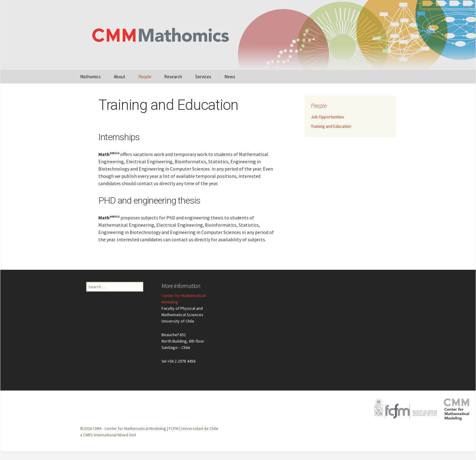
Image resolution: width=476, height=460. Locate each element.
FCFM (174, 428)
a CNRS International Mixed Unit (108, 435)
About (120, 77)
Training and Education (331, 126)
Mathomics (90, 77)
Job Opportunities (328, 117)
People (145, 77)
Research (173, 77)
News (230, 77)
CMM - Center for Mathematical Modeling (129, 428)
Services (203, 77)
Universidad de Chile (200, 428)
